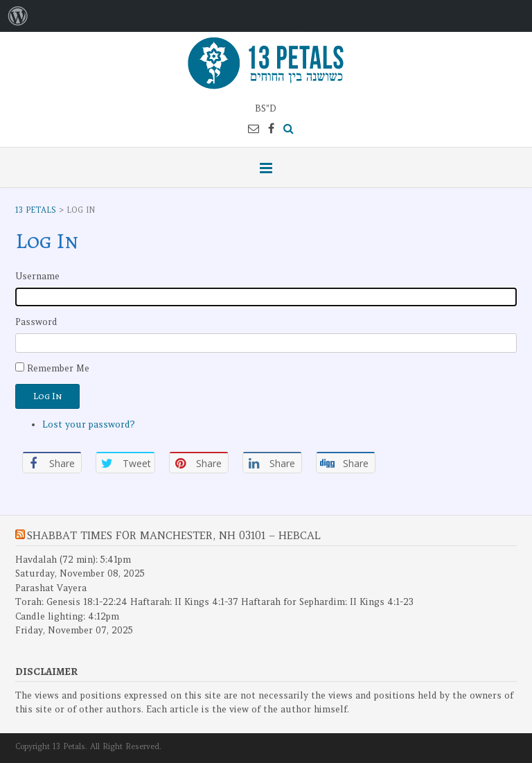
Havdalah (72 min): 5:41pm (73, 560)
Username (37, 276)
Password (36, 322)
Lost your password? (89, 424)
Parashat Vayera (51, 588)
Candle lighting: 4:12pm (67, 616)
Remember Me (58, 368)
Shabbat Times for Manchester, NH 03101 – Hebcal (174, 535)
